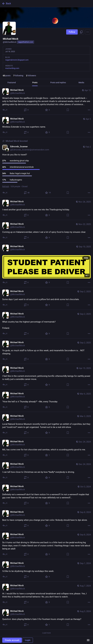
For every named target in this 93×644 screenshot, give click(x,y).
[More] (89, 110)
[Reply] (5, 110)
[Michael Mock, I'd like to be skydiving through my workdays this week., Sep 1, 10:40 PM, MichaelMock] (46, 570)
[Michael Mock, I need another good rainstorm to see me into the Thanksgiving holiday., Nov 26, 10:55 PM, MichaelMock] (46, 209)
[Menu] (88, 32)
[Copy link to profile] (81, 32)
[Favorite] (48, 110)
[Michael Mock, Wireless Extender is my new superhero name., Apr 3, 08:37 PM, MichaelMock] (46, 126)
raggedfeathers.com (26, 42)
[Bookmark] (68, 110)
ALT (87, 275)
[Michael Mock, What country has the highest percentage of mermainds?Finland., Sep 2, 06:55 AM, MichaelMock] (46, 324)
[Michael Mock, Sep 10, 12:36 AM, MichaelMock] (46, 265)
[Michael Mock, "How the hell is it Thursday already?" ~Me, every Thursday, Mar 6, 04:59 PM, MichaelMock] (46, 401)
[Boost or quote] (26, 110)
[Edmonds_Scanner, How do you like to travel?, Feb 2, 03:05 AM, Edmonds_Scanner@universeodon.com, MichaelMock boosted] (46, 167)
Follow (72, 32)
